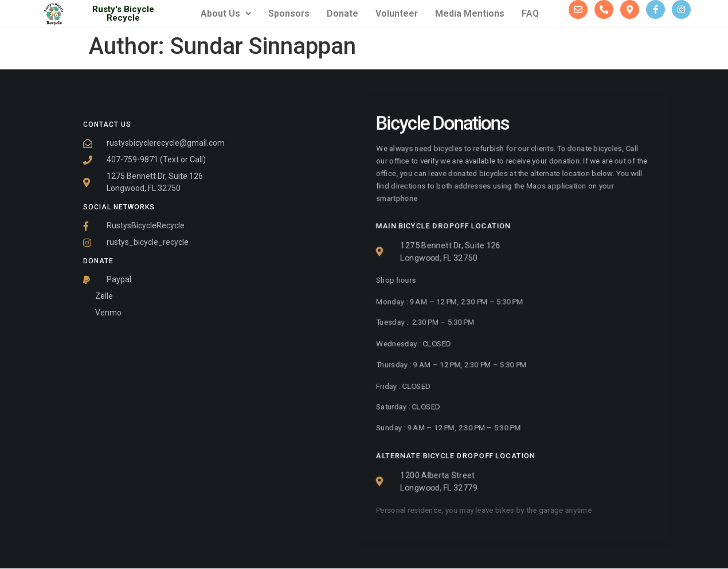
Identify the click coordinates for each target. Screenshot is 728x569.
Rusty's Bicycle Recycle (123, 13)
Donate (343, 13)
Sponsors (289, 13)
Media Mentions (470, 13)
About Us (226, 13)
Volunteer (397, 13)
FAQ (530, 13)
